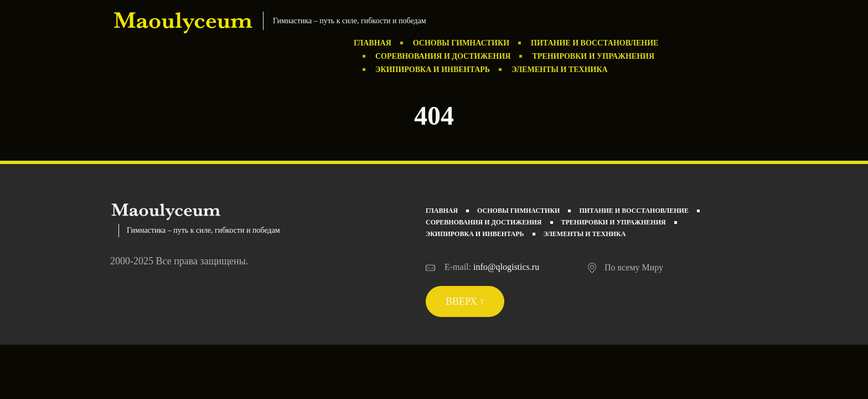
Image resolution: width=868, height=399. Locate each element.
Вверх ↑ (465, 301)
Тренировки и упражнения (593, 56)
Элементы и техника (560, 70)
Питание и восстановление (595, 43)
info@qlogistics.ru (506, 267)
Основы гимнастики (461, 43)
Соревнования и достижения (443, 56)
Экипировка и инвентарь (433, 70)
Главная (373, 43)
